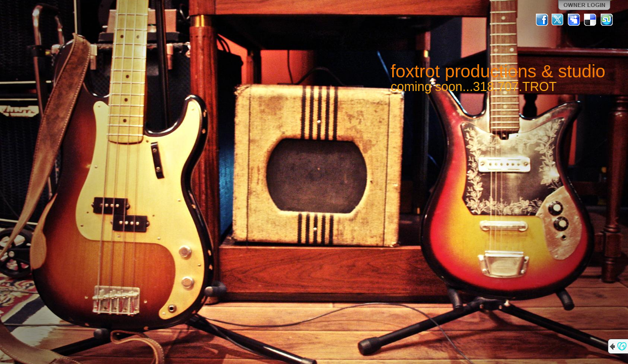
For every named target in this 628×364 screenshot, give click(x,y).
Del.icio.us (591, 20)
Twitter (558, 20)
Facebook (542, 20)
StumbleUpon (607, 20)
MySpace (574, 20)
